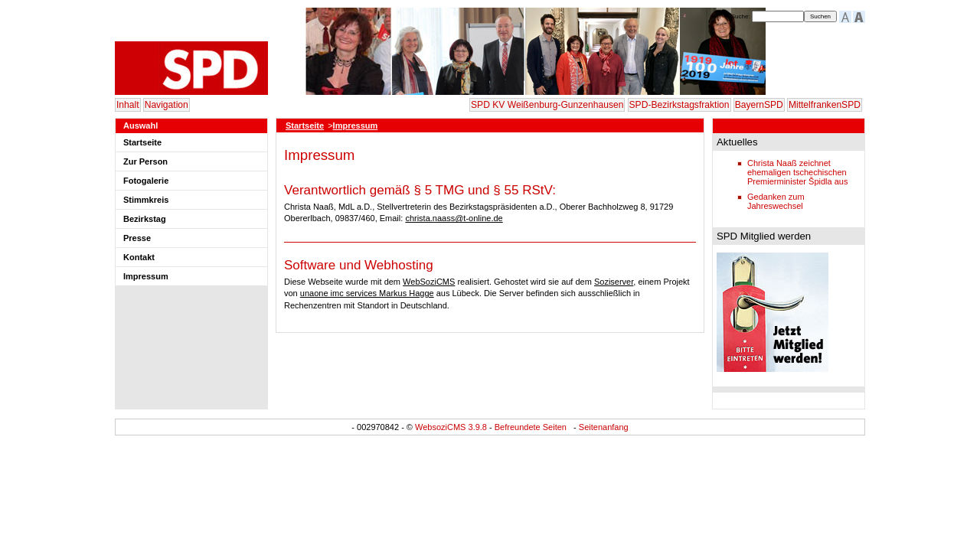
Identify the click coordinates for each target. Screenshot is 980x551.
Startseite (142, 142)
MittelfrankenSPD (825, 105)
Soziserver (614, 282)
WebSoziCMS (429, 282)
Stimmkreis (146, 200)
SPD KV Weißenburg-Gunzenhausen (547, 105)
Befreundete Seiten (531, 427)
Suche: (742, 16)
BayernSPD (759, 105)
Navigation (167, 105)
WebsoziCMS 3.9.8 (451, 427)
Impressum (146, 276)
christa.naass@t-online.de (454, 218)
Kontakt (139, 257)
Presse (137, 238)
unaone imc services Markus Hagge (367, 293)
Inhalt (128, 105)
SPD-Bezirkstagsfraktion (679, 105)
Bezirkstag (145, 219)
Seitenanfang (604, 427)
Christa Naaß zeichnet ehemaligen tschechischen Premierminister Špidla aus (797, 172)
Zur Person (145, 161)
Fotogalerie (146, 181)
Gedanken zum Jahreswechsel (776, 201)
